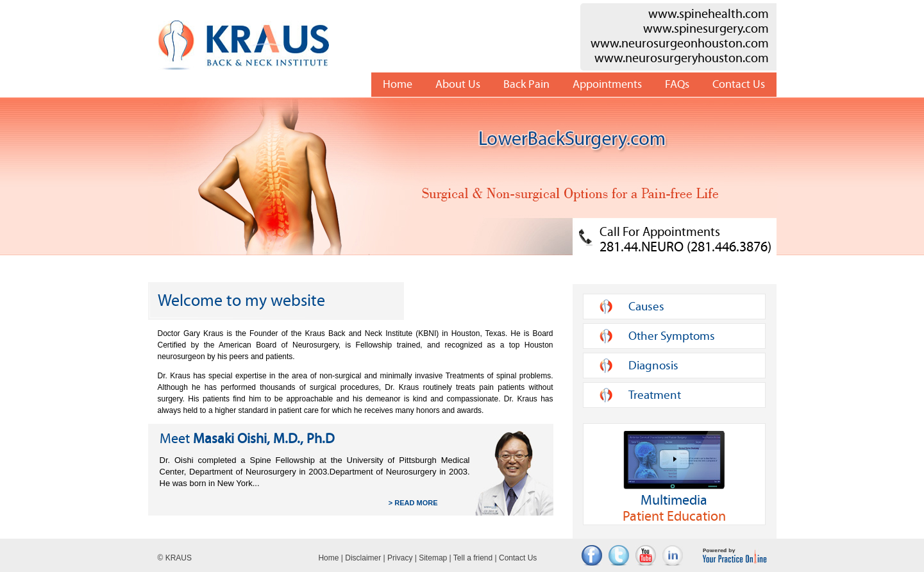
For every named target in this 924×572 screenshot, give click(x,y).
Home (398, 84)
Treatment (655, 395)
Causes (646, 307)
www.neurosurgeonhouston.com (680, 43)
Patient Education (674, 478)
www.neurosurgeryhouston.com (682, 58)
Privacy (400, 558)
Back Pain (526, 84)
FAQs (677, 84)
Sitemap (433, 558)
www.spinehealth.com (709, 14)
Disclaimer (363, 558)
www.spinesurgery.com (706, 29)
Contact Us (739, 84)
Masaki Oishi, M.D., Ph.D (247, 439)
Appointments (607, 84)
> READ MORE (413, 503)
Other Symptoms (672, 336)
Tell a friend (473, 558)
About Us (458, 84)
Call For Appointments (685, 240)
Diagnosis (653, 366)
